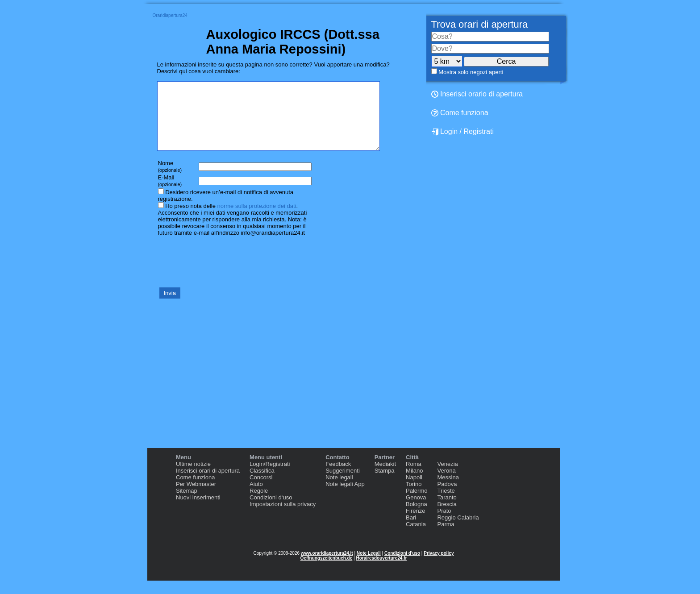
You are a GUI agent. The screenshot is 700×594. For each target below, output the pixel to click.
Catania (416, 538)
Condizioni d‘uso (271, 511)
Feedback (338, 477)
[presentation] (225, 274)
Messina (448, 491)
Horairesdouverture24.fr (381, 571)
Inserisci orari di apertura (208, 484)
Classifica (262, 484)
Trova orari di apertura (480, 24)
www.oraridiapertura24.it (327, 567)
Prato (444, 524)
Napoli (414, 491)
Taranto (447, 511)
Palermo (417, 504)
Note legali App (345, 497)
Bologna (417, 517)
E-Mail (170, 194)
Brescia (447, 517)
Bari (411, 531)
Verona (446, 484)
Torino (414, 497)
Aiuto (256, 497)
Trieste (446, 504)
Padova (447, 497)
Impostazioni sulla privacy (283, 517)
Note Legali (369, 567)
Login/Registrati (270, 477)
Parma (446, 538)
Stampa (385, 484)
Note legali (339, 491)
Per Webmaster (196, 497)
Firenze (415, 524)
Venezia (447, 477)
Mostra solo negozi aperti (471, 72)
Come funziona (460, 113)
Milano (414, 484)
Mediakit (385, 477)
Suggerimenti (343, 484)
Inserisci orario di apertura (477, 94)
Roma (414, 477)
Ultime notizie (193, 477)
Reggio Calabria (458, 531)
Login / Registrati (463, 132)
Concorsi (261, 491)
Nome (170, 180)
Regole (259, 504)
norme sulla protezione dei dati (256, 219)
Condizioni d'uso (402, 567)
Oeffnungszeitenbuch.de (327, 571)
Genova (416, 511)
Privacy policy (439, 567)
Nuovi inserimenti (198, 511)
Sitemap (187, 504)
